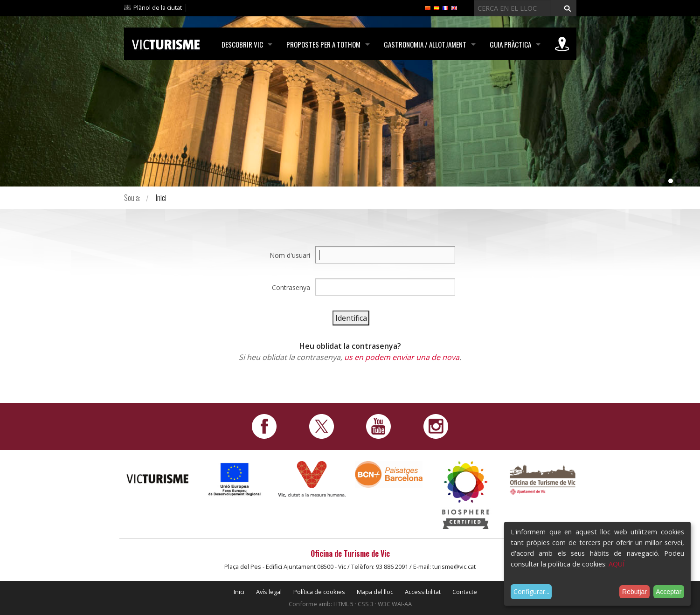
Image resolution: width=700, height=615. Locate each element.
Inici (161, 198)
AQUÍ (617, 564)
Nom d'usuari (290, 255)
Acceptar (669, 592)
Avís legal (269, 592)
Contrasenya (291, 287)
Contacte (465, 592)
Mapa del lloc (375, 592)
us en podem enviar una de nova (402, 357)
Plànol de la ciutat (158, 7)
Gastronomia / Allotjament (425, 44)
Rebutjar (634, 592)
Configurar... (531, 591)
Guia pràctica (510, 44)
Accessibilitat (423, 592)
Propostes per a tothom (323, 44)
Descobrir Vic (242, 44)
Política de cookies (319, 592)
